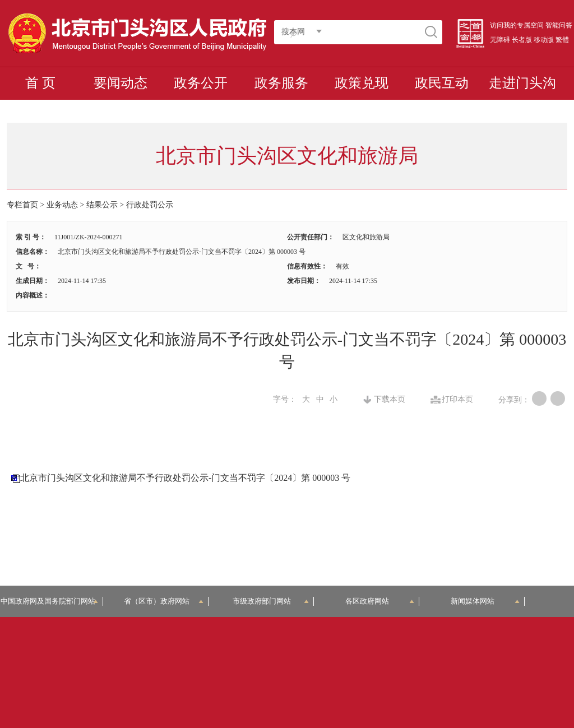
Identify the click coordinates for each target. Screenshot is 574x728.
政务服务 (281, 83)
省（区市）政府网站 (164, 601)
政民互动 (442, 83)
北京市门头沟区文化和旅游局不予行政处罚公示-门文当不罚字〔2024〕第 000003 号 (185, 478)
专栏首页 (22, 205)
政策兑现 (362, 83)
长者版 (522, 40)
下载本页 (390, 400)
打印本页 (457, 400)
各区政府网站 (380, 601)
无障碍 (500, 40)
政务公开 (201, 83)
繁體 (562, 40)
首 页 (40, 83)
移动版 (544, 40)
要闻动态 (121, 83)
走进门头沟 (522, 83)
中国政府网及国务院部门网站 (52, 601)
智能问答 (559, 25)
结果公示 (102, 205)
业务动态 (62, 205)
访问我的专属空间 (517, 25)
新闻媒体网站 (485, 601)
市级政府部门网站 (271, 601)
